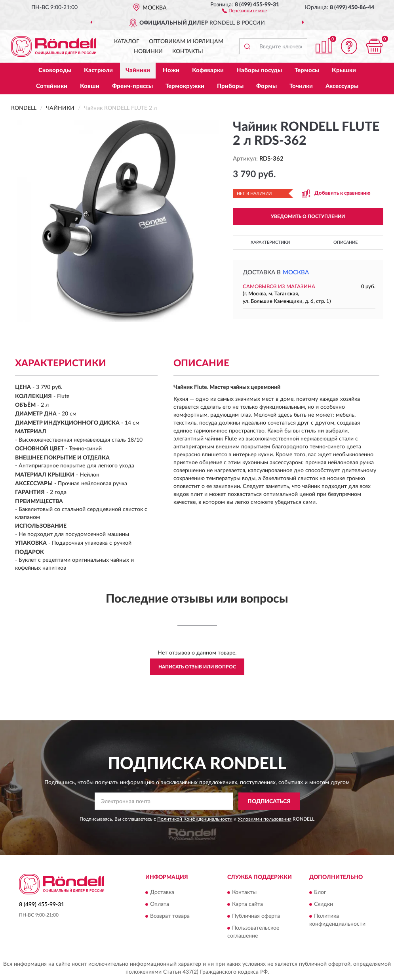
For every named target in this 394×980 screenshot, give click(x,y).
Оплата (160, 904)
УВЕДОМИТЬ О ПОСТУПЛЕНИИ (308, 216)
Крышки (344, 70)
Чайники (138, 70)
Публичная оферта (256, 916)
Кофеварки (208, 70)
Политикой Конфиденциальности (195, 819)
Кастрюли (98, 70)
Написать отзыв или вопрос (197, 667)
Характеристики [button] (270, 242)
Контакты (188, 52)
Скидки (324, 904)
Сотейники (52, 86)
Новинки (148, 52)
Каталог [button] (127, 42)
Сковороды (55, 70)
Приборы (230, 86)
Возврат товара (170, 916)
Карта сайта (247, 904)
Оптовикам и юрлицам (186, 42)
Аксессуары (342, 86)
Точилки (301, 86)
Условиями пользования (265, 819)
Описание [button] (345, 242)
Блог (320, 892)
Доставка (162, 892)
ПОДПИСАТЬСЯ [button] (269, 802)
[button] (245, 10)
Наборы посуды (259, 70)
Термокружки (185, 86)
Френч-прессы (132, 86)
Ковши (90, 86)
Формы (266, 86)
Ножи (171, 70)
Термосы (307, 70)
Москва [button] (296, 273)
